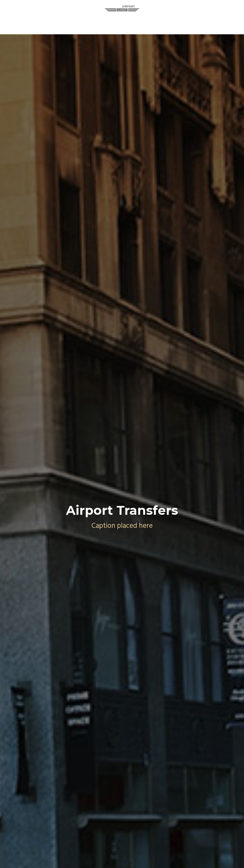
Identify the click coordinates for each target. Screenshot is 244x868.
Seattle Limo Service (57, 22)
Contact (187, 22)
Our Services (98, 22)
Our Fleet (160, 22)
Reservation (131, 22)
